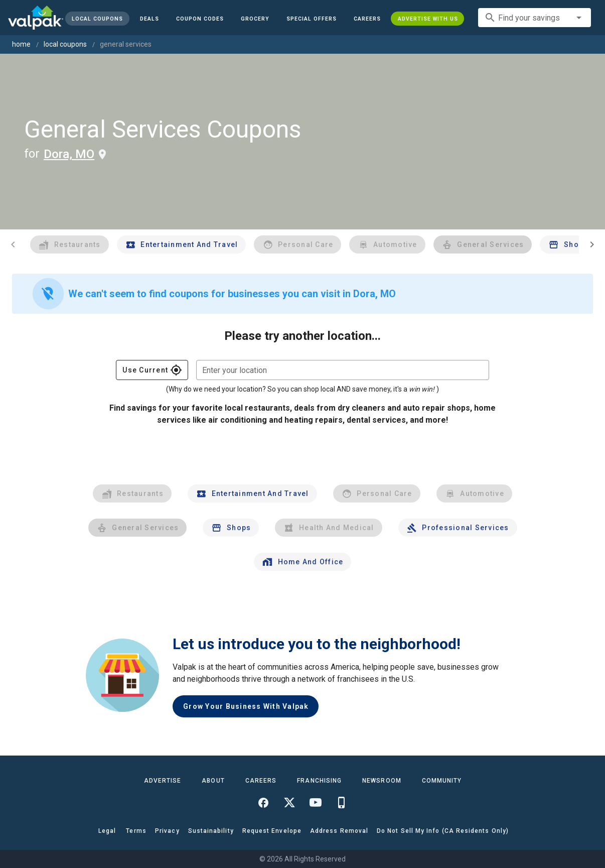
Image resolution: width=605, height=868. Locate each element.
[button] (312, 19)
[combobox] (535, 18)
